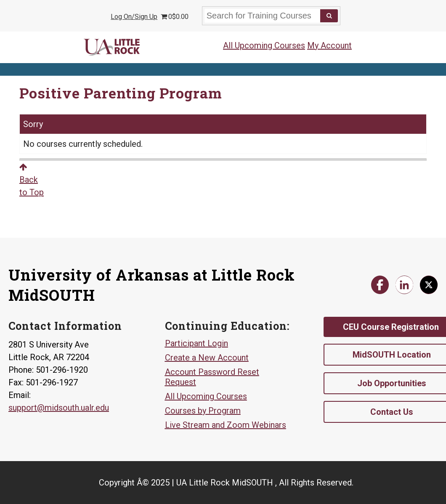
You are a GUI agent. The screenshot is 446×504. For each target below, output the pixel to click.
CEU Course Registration (391, 327)
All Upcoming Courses (264, 45)
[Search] (329, 16)
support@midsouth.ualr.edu (59, 408)
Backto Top (32, 180)
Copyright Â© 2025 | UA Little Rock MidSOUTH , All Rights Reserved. (226, 483)
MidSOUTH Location (392, 355)
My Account (329, 45)
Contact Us (392, 412)
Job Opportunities (392, 383)
